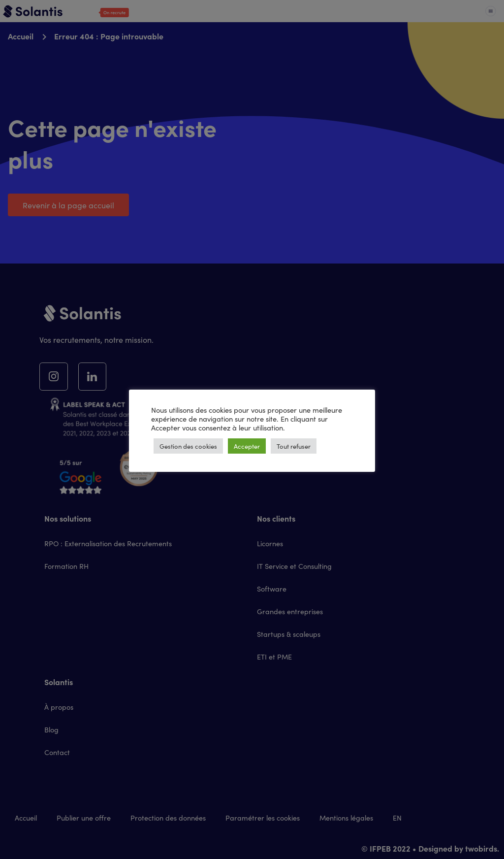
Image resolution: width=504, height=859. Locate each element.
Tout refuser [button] (294, 446)
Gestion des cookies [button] (188, 446)
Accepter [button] (247, 446)
